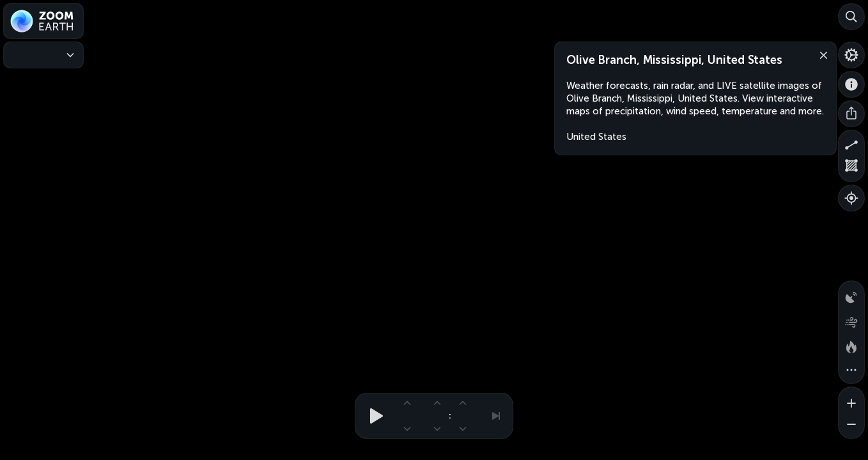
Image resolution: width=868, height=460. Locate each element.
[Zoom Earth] (43, 21)
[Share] (851, 114)
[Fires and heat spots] (851, 345)
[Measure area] (851, 169)
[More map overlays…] (851, 371)
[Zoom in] (851, 400)
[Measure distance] (851, 143)
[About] (851, 84)
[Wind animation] (851, 319)
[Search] (851, 17)
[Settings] (851, 55)
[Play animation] (373, 416)
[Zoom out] (851, 425)
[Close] (821, 54)
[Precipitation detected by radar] (851, 294)
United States (596, 137)
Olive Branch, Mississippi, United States (674, 60)
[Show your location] (851, 198)
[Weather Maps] (43, 55)
